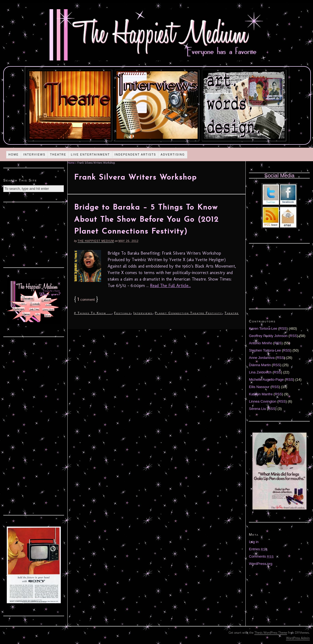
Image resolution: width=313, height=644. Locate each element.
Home (14, 155)
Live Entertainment (90, 155)
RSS (283, 328)
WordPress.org (261, 564)
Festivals (122, 313)
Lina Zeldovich (260, 372)
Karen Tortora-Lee (263, 328)
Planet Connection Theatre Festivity (189, 313)
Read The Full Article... (170, 286)
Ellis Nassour (259, 387)
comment (86, 300)
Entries (258, 549)
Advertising (173, 155)
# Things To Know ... (93, 313)
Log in (254, 542)
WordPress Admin (298, 638)
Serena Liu (257, 409)
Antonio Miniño (261, 343)
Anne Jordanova (262, 358)
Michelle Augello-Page (266, 380)
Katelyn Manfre (261, 394)
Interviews (34, 155)
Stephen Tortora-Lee (265, 350)
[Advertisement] (34, 234)
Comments (261, 556)
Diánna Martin (260, 365)
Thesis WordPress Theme (271, 633)
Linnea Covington (263, 401)
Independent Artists (135, 155)
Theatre (58, 155)
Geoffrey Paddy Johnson (268, 336)
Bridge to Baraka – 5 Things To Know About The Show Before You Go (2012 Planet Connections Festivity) (146, 220)
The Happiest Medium (96, 241)
